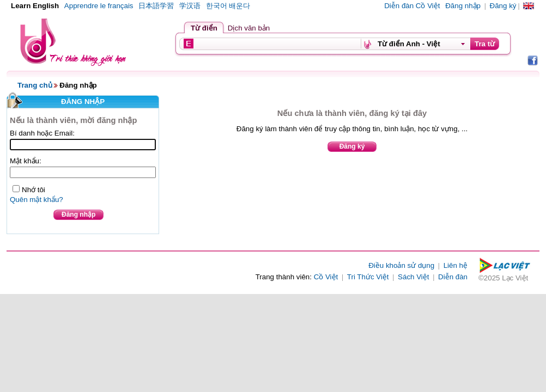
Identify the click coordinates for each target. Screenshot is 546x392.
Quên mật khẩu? (37, 200)
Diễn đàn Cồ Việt (412, 6)
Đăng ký (503, 6)
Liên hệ (456, 265)
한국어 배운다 (228, 6)
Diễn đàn (453, 277)
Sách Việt (413, 277)
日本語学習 (156, 6)
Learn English (35, 6)
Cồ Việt (326, 277)
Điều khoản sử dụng (401, 265)
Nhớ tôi (34, 190)
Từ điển (204, 28)
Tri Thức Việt (368, 277)
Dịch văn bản (249, 28)
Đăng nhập (463, 6)
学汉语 (190, 6)
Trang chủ (35, 85)
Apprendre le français (99, 6)
